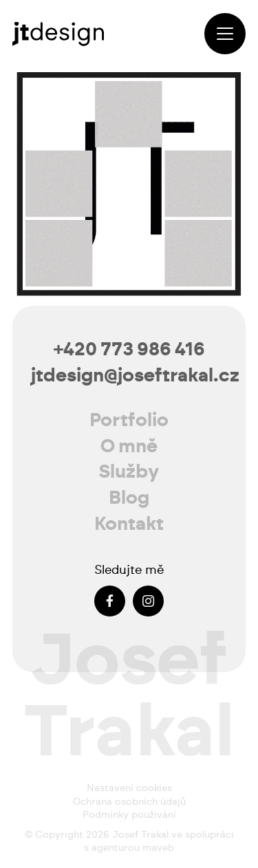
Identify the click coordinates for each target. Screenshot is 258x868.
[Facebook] (110, 601)
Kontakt (129, 524)
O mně (129, 446)
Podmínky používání (129, 815)
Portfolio (129, 420)
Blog (129, 498)
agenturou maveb (133, 848)
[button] (225, 34)
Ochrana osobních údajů (129, 802)
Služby (129, 472)
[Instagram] (148, 601)
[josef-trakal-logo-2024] (58, 34)
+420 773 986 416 (129, 349)
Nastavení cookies (129, 788)
